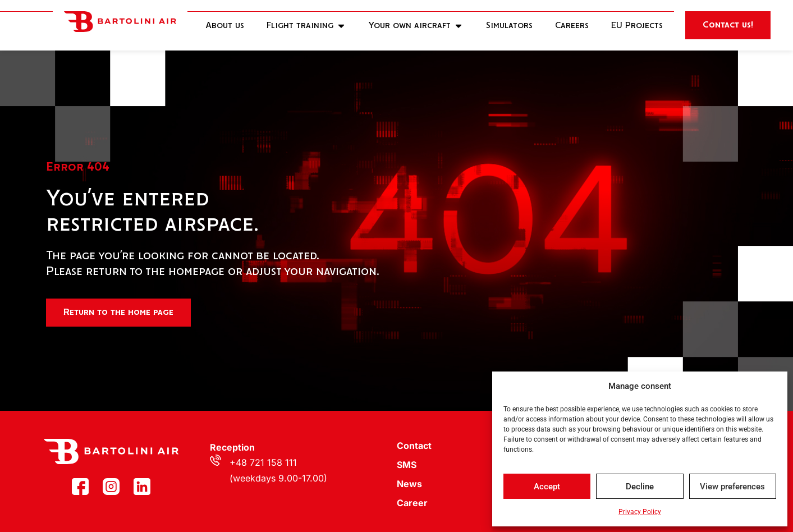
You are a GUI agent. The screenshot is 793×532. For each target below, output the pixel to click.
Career (412, 503)
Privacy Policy (640, 512)
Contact (414, 446)
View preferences (732, 487)
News (409, 484)
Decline (640, 487)
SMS (407, 465)
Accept (547, 487)
